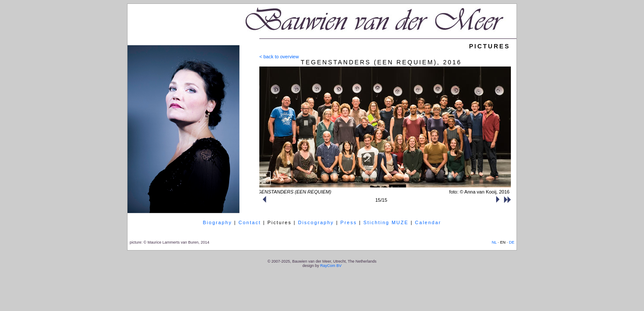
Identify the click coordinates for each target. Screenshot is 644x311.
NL (494, 242)
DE (512, 242)
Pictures (280, 222)
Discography (316, 222)
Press (349, 222)
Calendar (428, 222)
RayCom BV (331, 266)
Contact (250, 222)
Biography (217, 222)
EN (503, 242)
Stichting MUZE (386, 222)
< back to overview (279, 57)
